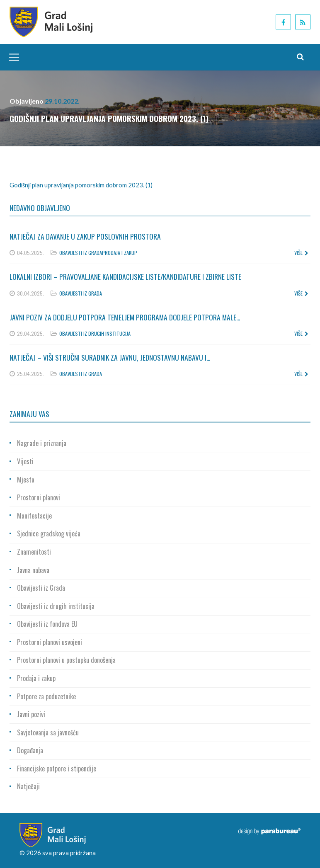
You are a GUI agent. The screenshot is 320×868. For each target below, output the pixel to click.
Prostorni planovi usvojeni (50, 642)
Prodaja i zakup (120, 253)
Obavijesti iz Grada (81, 253)
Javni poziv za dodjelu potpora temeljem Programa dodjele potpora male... (125, 317)
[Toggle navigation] (12, 57)
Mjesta (26, 480)
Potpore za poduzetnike (46, 696)
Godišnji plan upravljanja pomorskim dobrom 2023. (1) (81, 185)
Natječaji (28, 786)
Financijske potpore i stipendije (57, 769)
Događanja (30, 750)
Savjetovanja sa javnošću (48, 732)
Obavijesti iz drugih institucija (95, 333)
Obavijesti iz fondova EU (47, 624)
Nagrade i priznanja (42, 443)
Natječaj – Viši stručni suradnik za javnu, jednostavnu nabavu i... (110, 357)
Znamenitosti (34, 552)
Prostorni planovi (39, 497)
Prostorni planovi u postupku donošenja (66, 660)
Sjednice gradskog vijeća (49, 533)
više (301, 253)
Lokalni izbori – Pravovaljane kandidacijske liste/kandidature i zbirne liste (125, 276)
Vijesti (25, 461)
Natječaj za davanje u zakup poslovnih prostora (85, 236)
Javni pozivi (31, 714)
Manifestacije (34, 516)
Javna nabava (33, 570)
